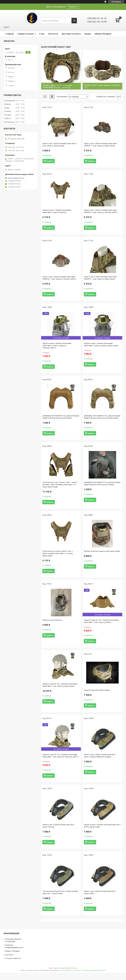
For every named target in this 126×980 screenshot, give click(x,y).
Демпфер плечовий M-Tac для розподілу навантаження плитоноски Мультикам (102, 417)
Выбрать (73, 7)
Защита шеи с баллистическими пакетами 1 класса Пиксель (57, 211)
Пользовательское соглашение (13, 940)
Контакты (53, 34)
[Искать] (74, 21)
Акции (88, 34)
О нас (42, 34)
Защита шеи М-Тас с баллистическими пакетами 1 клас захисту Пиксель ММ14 (60, 756)
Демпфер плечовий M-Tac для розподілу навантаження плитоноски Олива (102, 483)
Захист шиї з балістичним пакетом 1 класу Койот (100, 892)
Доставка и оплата (71, 34)
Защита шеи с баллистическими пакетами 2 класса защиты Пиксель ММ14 (57, 345)
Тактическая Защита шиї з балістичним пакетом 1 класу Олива (60, 892)
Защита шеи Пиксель (52, 620)
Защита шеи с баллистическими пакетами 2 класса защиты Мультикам (101, 344)
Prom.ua (74, 968)
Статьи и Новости (13, 958)
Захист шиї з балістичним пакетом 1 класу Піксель (59, 826)
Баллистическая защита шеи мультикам (102, 551)
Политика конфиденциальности (14, 946)
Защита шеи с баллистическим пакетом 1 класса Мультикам (102, 826)
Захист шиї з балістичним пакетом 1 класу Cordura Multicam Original (100, 756)
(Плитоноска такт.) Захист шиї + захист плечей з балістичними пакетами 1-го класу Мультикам (60, 484)
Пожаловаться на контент (71, 970)
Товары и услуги (26, 34)
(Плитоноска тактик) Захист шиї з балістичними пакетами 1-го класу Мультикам (58, 553)
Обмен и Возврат (103, 34)
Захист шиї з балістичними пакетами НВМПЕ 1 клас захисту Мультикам (100, 144)
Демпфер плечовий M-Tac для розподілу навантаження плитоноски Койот (61, 417)
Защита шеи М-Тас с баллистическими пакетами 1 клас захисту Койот (101, 621)
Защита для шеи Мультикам (97, 690)
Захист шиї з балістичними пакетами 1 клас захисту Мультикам (60, 144)
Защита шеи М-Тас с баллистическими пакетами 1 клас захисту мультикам (60, 685)
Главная (10, 34)
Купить (50, 161)
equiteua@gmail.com (16, 178)
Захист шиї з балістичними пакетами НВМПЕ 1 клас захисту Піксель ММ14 (101, 211)
